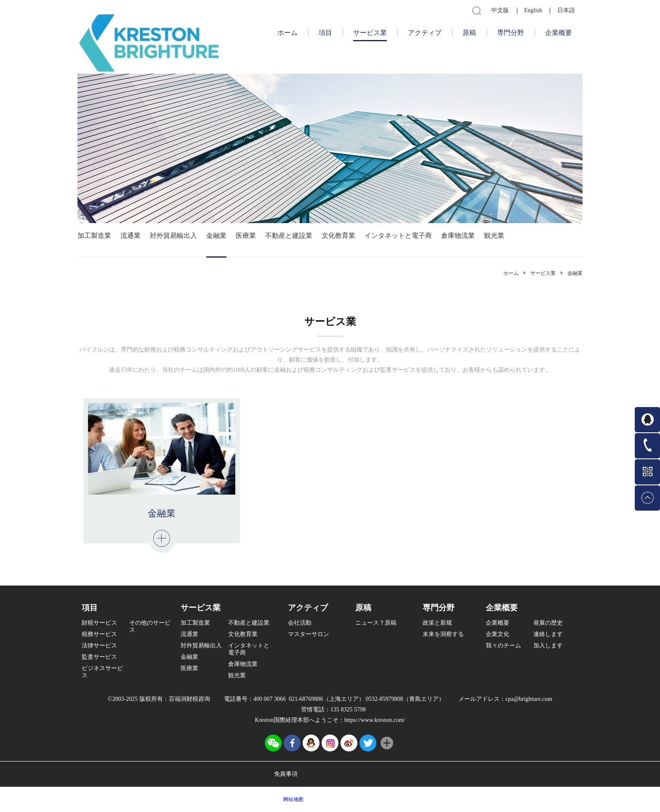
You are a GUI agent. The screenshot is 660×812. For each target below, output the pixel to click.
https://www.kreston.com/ (375, 720)
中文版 (500, 10)
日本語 (566, 10)
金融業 (575, 273)
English (533, 10)
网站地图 (292, 799)
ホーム (287, 33)
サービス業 (543, 273)
